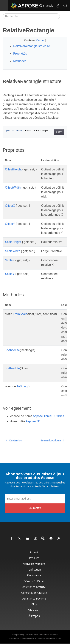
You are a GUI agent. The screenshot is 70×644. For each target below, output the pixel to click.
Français (46, 6)
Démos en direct (34, 581)
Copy (59, 132)
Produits (34, 558)
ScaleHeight (13, 242)
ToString (22, 386)
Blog (34, 604)
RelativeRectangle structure (32, 46)
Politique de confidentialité (21, 639)
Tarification (34, 570)
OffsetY (10, 224)
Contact (58, 639)
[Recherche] (31, 16)
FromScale (20, 314)
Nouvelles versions (34, 564)
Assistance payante (34, 598)
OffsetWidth (13, 188)
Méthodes (20, 61)
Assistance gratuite (34, 587)
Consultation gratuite (34, 593)
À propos (34, 616)
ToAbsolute (12, 350)
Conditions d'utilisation (43, 639)
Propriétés (20, 54)
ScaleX (10, 260)
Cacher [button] (41, 40)
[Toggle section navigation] (64, 16)
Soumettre (35, 508)
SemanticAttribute (52, 440)
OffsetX (10, 206)
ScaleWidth (13, 251)
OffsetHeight (13, 169)
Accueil (34, 552)
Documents (34, 575)
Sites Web (34, 610)
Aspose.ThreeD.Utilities (48, 416)
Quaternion (14, 440)
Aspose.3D (33, 421)
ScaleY (10, 274)
